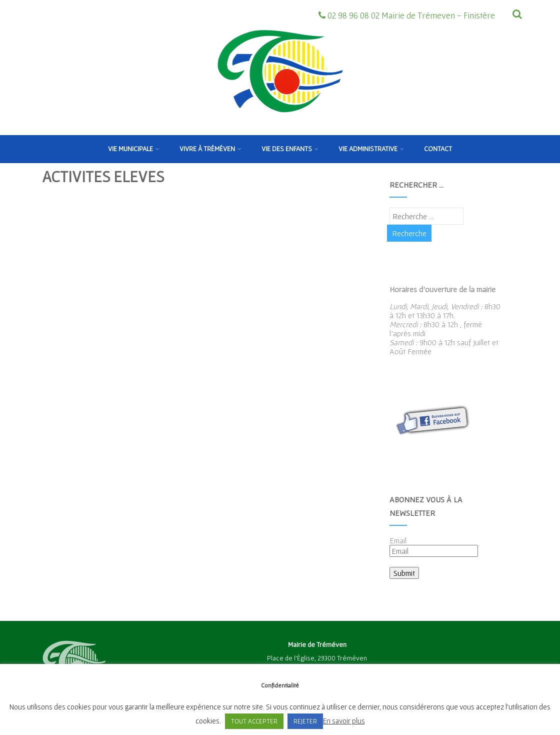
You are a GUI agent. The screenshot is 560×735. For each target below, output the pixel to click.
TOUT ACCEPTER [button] (254, 721)
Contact (438, 149)
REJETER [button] (305, 721)
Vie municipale (134, 149)
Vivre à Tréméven (210, 149)
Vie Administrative (371, 149)
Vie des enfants (290, 149)
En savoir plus (344, 721)
